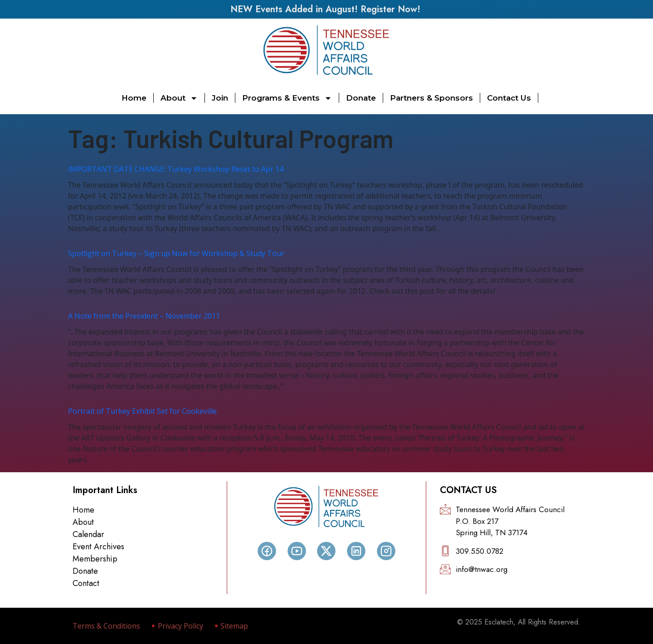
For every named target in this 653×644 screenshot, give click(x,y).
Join (220, 98)
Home (134, 98)
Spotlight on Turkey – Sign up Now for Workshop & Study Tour (176, 253)
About (179, 98)
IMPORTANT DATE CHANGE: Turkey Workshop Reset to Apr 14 (176, 169)
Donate (361, 98)
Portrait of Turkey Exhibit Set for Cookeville (142, 411)
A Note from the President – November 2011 (144, 316)
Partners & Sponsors (431, 98)
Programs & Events (287, 98)
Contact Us (509, 98)
